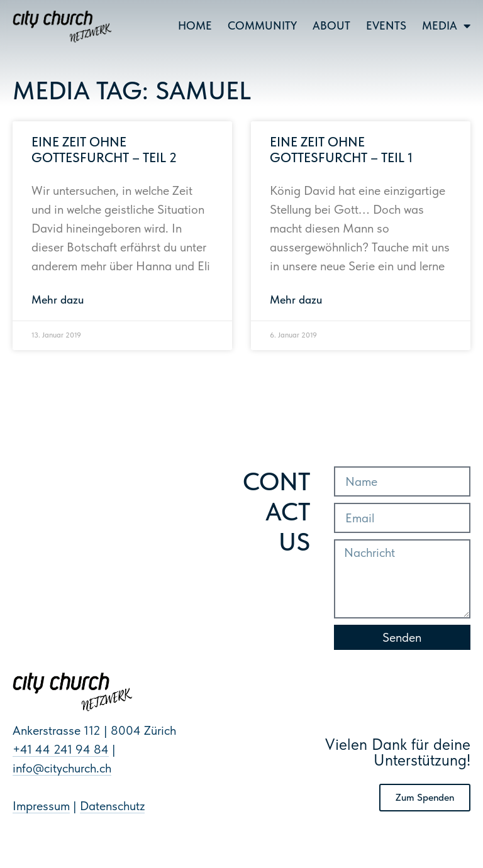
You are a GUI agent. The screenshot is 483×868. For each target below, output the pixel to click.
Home (195, 25)
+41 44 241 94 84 (61, 749)
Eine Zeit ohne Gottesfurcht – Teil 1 (341, 150)
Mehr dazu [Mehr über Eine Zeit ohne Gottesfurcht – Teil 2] (58, 299)
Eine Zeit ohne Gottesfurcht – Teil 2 (104, 150)
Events (386, 25)
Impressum (41, 806)
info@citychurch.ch (62, 768)
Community (262, 25)
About (331, 25)
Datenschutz (112, 806)
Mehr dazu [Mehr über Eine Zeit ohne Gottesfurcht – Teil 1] (296, 299)
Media (446, 26)
